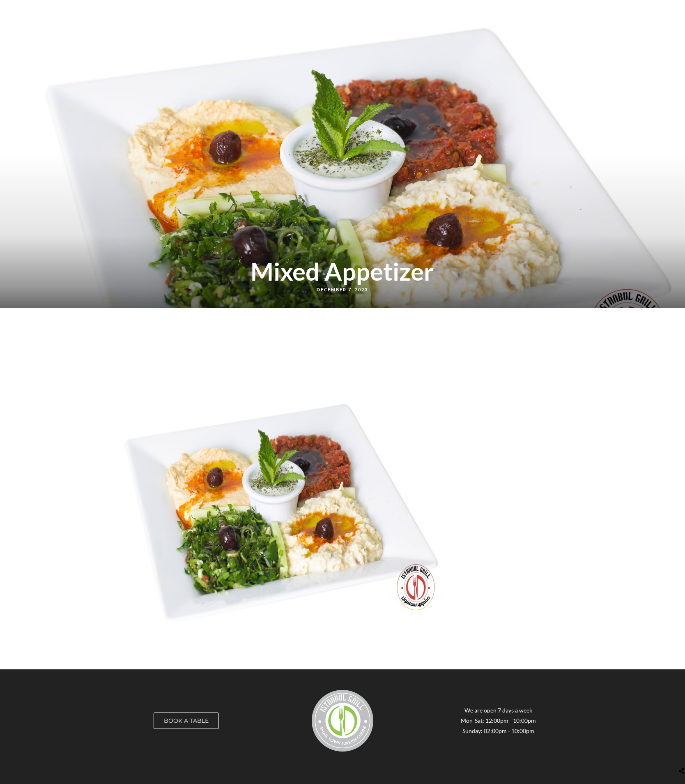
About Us (538, 11)
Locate (414, 11)
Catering (478, 11)
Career (444, 11)
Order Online (375, 11)
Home (310, 11)
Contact (573, 11)
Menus (337, 11)
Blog (508, 11)
